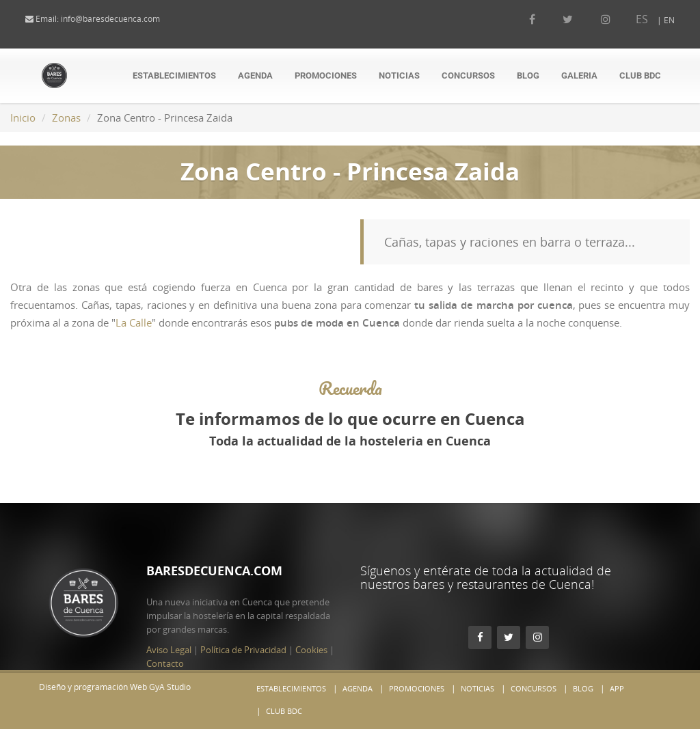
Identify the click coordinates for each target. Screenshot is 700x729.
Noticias (399, 75)
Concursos (468, 75)
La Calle (134, 322)
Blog (528, 75)
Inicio (23, 118)
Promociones (326, 75)
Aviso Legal (169, 622)
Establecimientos (174, 75)
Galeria (579, 75)
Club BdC (640, 75)
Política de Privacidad (243, 622)
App (617, 688)
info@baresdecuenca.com (124, 19)
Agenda (255, 75)
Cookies (311, 622)
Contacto (165, 636)
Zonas (66, 118)
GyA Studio (170, 687)
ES (628, 19)
